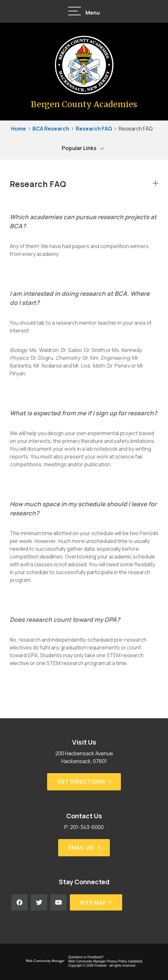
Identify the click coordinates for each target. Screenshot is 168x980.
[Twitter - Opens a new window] (39, 902)
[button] (84, 12)
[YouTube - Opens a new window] (58, 902)
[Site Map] (96, 902)
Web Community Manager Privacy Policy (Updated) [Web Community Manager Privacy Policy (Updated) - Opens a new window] (105, 961)
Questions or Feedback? (86, 957)
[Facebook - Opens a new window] (19, 902)
